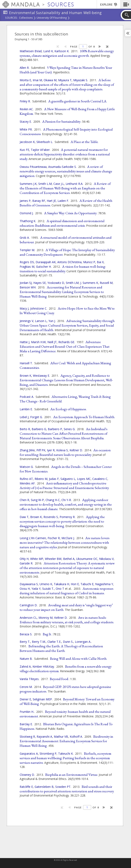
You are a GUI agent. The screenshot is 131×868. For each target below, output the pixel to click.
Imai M (37, 80)
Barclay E (26, 724)
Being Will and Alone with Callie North (78, 659)
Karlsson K (62, 51)
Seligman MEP (42, 699)
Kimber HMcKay (43, 666)
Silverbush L (44, 142)
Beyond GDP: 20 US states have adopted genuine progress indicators (65, 689)
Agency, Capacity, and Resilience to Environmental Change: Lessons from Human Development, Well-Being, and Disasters (66, 380)
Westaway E (41, 376)
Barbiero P (55, 429)
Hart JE (51, 201)
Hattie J (25, 342)
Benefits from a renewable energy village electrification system (66, 669)
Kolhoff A (76, 737)
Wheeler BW (53, 559)
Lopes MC (84, 479)
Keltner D (76, 450)
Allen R (24, 68)
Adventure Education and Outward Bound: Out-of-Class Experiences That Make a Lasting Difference (65, 346)
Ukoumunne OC (87, 559)
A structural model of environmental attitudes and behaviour (66, 240)
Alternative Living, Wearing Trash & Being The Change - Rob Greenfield (65, 399)
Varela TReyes (29, 679)
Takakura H (61, 584)
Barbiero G (39, 429)
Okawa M (50, 80)
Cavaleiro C (100, 479)
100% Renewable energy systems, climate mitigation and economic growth (67, 53)
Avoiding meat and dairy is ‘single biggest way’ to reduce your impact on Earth (66, 607)
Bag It (47, 634)
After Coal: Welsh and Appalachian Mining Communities (65, 365)
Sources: (12, 18)
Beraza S (26, 634)
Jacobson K (27, 142)
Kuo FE (24, 150)
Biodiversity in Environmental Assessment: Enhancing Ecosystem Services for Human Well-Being (66, 741)
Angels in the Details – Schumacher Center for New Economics (66, 469)
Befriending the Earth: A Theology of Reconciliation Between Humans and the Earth (61, 648)
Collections (26, 18)
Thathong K (28, 221)
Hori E (75, 584)
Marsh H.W (38, 342)
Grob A (24, 238)
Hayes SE (40, 283)
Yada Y (36, 589)
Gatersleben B (44, 787)
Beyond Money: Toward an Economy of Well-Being (67, 701)
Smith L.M (45, 184)
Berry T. (25, 642)
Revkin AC (26, 109)
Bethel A (69, 559)
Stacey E (25, 122)
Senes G (69, 429)
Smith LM (72, 283)
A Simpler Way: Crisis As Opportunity (70, 213)
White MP (37, 559)
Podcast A (26, 397)
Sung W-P (37, 500)
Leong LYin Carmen (33, 538)
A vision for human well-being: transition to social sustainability (63, 269)
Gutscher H (43, 267)
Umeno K (46, 584)
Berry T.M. (39, 642)
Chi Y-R (66, 500)
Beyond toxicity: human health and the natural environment (65, 714)
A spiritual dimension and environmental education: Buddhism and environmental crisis (62, 223)
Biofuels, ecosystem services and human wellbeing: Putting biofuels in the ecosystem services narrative (65, 758)
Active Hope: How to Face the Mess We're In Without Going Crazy (67, 311)
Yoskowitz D (56, 283)
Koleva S (62, 450)
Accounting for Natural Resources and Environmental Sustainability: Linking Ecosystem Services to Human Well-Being (62, 292)
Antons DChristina (69, 262)
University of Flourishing (52, 18)
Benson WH (28, 287)
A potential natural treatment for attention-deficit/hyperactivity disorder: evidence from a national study (65, 154)
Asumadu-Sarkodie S (62, 167)
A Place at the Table (84, 142)
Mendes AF (27, 483)
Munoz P (89, 262)
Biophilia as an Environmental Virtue (71, 775)
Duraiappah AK (46, 262)
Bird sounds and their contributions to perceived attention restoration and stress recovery (67, 789)
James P (25, 201)
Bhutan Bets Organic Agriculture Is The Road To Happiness (66, 726)
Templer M (27, 250)
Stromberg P (48, 754)
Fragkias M (27, 267)
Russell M (106, 283)
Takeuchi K (65, 754)
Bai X (100, 262)
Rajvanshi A (44, 737)
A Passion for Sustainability (61, 121)
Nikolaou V (106, 559)
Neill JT (52, 342)
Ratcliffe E (26, 787)
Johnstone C (38, 308)
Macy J (24, 308)
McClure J (68, 538)
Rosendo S (51, 517)
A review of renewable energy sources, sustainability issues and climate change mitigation (66, 171)
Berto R (25, 429)
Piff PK (41, 450)
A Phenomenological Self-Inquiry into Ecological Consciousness (66, 132)
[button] (126, 4)
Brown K (25, 376)
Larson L (41, 321)
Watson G (26, 467)
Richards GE (66, 342)
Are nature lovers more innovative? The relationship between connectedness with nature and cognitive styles (65, 542)
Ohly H (24, 559)
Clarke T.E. (54, 642)
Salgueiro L (68, 479)
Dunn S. (68, 642)
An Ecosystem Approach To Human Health (84, 417)
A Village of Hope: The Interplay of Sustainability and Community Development (67, 252)
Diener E (25, 699)
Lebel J (24, 417)
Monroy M (46, 618)
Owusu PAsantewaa (33, 167)
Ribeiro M (41, 479)
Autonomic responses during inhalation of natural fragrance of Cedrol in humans (67, 591)
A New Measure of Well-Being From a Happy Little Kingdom (67, 111)
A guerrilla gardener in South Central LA (77, 101)
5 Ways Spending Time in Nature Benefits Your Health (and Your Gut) (66, 70)
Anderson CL (28, 618)
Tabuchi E (87, 584)
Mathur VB (61, 737)
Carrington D (28, 605)
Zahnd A (25, 666)
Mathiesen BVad (31, 51)
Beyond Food (59, 679)
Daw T (24, 517)
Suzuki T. (48, 589)
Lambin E (26, 409)
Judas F (54, 479)
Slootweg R (27, 737)
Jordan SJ (26, 283)
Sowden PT (63, 787)
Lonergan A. (83, 642)
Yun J (52, 321)
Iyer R (51, 450)
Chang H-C (53, 500)
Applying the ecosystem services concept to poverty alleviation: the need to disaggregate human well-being (62, 521)
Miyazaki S (80, 80)
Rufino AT (26, 479)
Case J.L (59, 184)
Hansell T (26, 363)
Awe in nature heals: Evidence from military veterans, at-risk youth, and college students (67, 620)
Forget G (36, 417)
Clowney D (27, 775)
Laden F (63, 201)
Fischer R (54, 538)
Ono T (60, 589)
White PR (26, 129)
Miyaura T (65, 80)
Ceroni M (26, 687)
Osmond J (26, 213)
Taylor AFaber (40, 150)
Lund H (48, 51)
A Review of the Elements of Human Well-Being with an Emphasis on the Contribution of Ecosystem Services (65, 188)
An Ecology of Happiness (68, 409)
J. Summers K (89, 283)
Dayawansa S (29, 584)
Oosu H (25, 589)
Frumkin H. (27, 712)
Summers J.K (28, 184)
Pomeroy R (67, 517)
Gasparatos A (29, 754)
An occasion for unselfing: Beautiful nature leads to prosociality (65, 452)
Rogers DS (27, 262)
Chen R (24, 500)
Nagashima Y (104, 584)
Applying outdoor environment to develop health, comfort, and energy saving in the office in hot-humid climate (66, 504)
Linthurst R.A (74, 184)
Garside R (26, 563)
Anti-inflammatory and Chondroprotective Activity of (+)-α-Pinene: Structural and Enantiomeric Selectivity (64, 485)
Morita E (25, 80)
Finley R (25, 101)
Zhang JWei (27, 450)
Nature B (26, 659)
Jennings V (26, 321)
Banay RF (39, 201)
